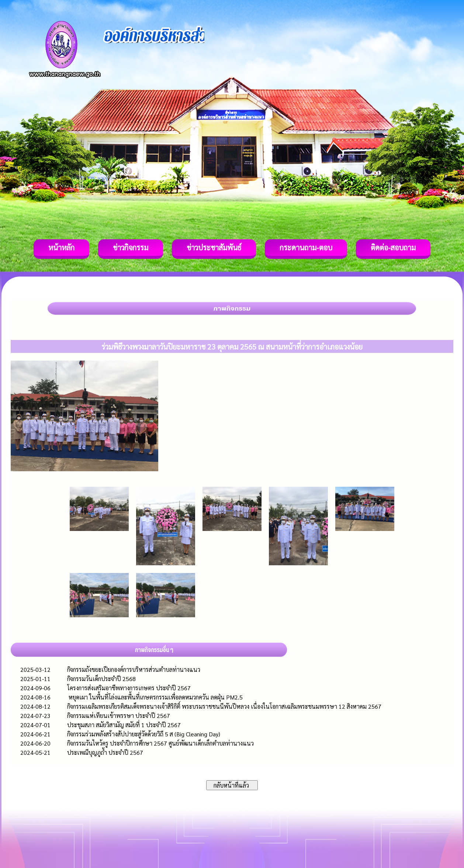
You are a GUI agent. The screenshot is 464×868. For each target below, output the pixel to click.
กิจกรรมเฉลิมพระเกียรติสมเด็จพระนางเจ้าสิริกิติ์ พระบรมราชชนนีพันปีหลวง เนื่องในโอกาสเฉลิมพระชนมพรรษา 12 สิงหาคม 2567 (224, 706)
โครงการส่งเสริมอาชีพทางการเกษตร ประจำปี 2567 (129, 688)
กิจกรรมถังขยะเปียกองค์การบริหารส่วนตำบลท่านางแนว (134, 669)
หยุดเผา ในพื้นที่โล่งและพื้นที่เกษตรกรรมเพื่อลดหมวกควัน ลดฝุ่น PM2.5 (155, 697)
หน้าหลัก (61, 247)
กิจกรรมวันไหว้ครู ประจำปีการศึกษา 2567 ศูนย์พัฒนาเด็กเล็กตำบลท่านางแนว (160, 743)
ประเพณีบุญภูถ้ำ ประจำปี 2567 (105, 752)
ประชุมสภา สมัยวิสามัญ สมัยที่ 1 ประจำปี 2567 (124, 725)
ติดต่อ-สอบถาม (393, 247)
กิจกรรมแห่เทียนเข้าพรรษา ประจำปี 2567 (119, 716)
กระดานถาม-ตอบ (306, 247)
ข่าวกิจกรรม (131, 247)
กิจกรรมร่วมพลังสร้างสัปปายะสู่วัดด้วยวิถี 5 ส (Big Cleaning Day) (144, 734)
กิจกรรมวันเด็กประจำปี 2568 (101, 679)
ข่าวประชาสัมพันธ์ (214, 247)
